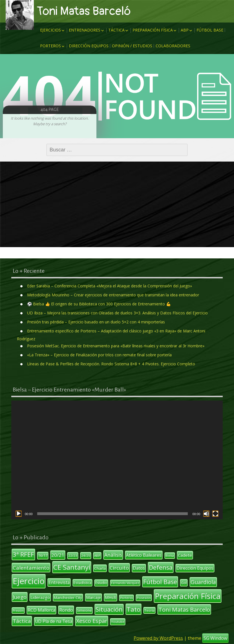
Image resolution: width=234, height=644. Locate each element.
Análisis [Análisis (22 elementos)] (113, 555)
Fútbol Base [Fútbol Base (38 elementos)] (160, 582)
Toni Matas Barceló (84, 11)
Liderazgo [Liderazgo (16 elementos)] (40, 597)
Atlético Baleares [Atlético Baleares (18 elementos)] (144, 555)
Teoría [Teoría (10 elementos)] (149, 610)
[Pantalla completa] (215, 514)
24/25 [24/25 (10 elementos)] (86, 555)
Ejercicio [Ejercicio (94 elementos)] (29, 581)
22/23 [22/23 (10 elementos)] (73, 555)
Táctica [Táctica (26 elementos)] (22, 621)
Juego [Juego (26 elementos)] (20, 597)
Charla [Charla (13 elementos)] (100, 568)
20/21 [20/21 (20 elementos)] (58, 555)
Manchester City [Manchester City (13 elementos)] (68, 598)
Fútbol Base (210, 30)
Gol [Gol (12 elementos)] (184, 583)
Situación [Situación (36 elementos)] (109, 609)
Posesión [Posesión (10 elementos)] (144, 598)
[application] (117, 460)
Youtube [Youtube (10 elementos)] (118, 622)
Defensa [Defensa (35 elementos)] (161, 567)
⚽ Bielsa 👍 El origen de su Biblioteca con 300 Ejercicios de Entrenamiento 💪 (99, 304)
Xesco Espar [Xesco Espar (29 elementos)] (92, 621)
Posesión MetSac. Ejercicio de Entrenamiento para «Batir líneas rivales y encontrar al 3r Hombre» (116, 346)
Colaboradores (173, 46)
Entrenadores (85, 30)
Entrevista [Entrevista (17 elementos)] (59, 582)
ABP (185, 30)
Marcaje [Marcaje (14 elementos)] (93, 597)
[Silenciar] (206, 514)
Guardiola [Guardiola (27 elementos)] (203, 582)
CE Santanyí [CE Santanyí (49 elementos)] (72, 567)
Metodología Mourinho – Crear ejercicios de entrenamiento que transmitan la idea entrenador (113, 295)
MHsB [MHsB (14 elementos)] (111, 597)
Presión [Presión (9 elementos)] (18, 611)
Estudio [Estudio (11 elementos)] (101, 583)
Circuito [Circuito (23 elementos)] (119, 568)
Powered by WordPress (158, 638)
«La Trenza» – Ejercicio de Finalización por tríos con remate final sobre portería (99, 355)
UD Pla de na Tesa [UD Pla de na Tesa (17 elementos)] (54, 621)
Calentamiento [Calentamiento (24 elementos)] (31, 568)
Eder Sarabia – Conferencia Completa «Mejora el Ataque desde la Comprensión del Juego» (110, 286)
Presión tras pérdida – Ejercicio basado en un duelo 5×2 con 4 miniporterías (96, 322)
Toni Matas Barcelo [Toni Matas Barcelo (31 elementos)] (184, 609)
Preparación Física (153, 30)
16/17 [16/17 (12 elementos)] (43, 555)
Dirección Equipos (89, 46)
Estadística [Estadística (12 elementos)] (82, 583)
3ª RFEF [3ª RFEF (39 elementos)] (23, 554)
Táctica (116, 30)
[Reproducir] (19, 514)
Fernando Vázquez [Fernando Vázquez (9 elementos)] (125, 583)
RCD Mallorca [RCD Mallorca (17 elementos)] (41, 610)
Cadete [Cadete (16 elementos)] (185, 555)
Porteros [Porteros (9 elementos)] (126, 598)
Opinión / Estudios (132, 46)
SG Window (215, 638)
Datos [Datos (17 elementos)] (139, 568)
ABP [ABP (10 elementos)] (97, 555)
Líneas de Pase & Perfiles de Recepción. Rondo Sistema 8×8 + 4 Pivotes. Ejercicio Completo (111, 364)
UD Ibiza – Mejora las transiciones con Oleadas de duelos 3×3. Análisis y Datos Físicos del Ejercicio (117, 313)
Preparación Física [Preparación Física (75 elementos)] (188, 596)
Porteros (50, 46)
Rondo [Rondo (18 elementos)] (66, 610)
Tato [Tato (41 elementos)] (133, 609)
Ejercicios (50, 30)
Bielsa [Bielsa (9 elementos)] (170, 556)
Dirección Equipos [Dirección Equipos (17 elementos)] (195, 568)
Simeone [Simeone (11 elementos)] (84, 610)
